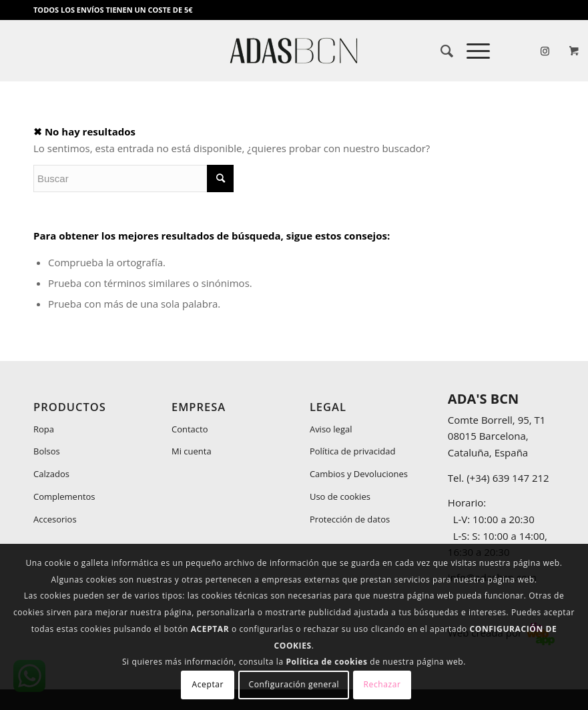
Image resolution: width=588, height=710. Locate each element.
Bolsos (47, 451)
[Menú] (472, 51)
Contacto (190, 429)
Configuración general (294, 684)
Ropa (44, 429)
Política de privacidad (352, 451)
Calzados (51, 474)
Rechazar (382, 684)
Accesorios (55, 519)
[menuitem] (440, 51)
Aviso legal (331, 429)
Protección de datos (350, 519)
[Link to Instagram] (545, 51)
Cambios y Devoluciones (359, 474)
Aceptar (208, 684)
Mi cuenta (192, 451)
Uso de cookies (340, 496)
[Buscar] (440, 51)
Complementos (64, 496)
